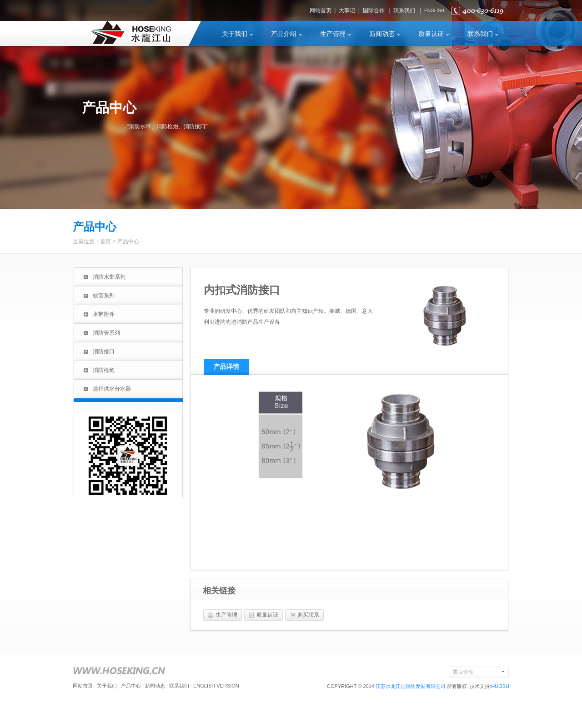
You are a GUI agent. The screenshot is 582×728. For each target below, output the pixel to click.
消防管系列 (106, 333)
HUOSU (500, 686)
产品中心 (128, 241)
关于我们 (235, 34)
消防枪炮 (104, 370)
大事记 (347, 10)
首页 (105, 241)
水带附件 (104, 314)
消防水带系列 (109, 277)
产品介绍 (284, 34)
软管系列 (104, 296)
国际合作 (374, 10)
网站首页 (321, 10)
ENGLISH (434, 11)
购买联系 (308, 615)
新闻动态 (382, 34)
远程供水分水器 (112, 389)
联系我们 (404, 10)
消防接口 (104, 351)
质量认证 (431, 34)
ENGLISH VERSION (216, 686)
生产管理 (333, 34)
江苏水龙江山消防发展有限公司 (411, 686)
